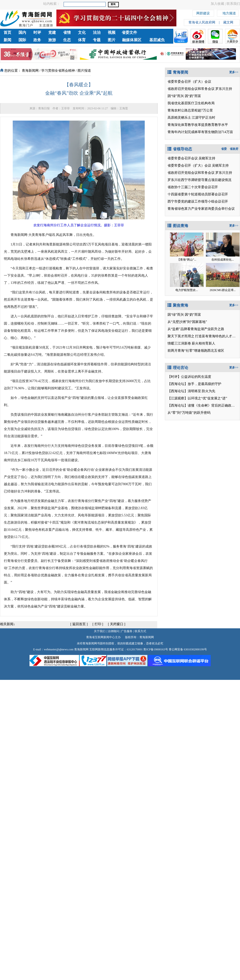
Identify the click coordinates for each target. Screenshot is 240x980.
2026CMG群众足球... (222, 290)
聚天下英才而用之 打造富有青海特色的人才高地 (203, 336)
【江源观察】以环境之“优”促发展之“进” (197, 398)
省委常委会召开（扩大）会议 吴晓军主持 (198, 166)
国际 (22, 40)
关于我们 (100, 631)
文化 (82, 32)
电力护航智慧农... (187, 290)
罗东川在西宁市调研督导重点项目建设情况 (199, 180)
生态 (67, 40)
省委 (224, 149)
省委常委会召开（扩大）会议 (189, 82)
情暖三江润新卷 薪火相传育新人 (192, 343)
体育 (82, 40)
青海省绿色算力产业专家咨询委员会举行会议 (201, 209)
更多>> (234, 72)
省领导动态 (180, 149)
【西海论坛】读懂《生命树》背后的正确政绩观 (203, 405)
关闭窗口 (117, 624)
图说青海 (178, 226)
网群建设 (203, 13)
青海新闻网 (30, 71)
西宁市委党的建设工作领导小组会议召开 (198, 201)
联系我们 (233, 4)
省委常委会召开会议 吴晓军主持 (192, 158)
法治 (97, 32)
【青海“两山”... (187, 260)
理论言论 (178, 368)
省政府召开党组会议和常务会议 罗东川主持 (200, 89)
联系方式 (140, 631)
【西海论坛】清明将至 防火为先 (192, 391)
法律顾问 (113, 631)
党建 (52, 32)
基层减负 (157, 40)
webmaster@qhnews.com (59, 649)
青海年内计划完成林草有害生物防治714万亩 (200, 132)
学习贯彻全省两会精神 (58, 71)
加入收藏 (217, 4)
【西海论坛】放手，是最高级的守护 (194, 384)
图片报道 (84, 71)
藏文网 (228, 22)
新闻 (7, 40)
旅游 (52, 40)
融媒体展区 (132, 40)
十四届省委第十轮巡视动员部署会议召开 (198, 194)
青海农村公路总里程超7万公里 (190, 110)
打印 (98, 624)
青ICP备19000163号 (156, 649)
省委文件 (129, 32)
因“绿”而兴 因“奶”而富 (184, 96)
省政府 (234, 149)
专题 (97, 40)
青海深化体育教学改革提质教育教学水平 (198, 125)
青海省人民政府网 (202, 22)
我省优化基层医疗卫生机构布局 (191, 103)
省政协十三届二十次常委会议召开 (193, 187)
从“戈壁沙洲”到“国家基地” (187, 322)
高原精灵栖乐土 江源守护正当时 (192, 118)
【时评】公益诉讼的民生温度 (189, 377)
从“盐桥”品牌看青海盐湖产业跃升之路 (196, 329)
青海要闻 (178, 72)
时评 (37, 32)
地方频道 (229, 13)
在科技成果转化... (223, 260)
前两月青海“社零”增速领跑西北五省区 (196, 351)
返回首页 (79, 624)
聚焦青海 (178, 305)
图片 (112, 40)
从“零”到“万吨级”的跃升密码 (189, 413)
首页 (7, 32)
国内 (22, 32)
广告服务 (127, 631)
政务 (37, 40)
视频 (112, 32)
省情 (67, 32)
